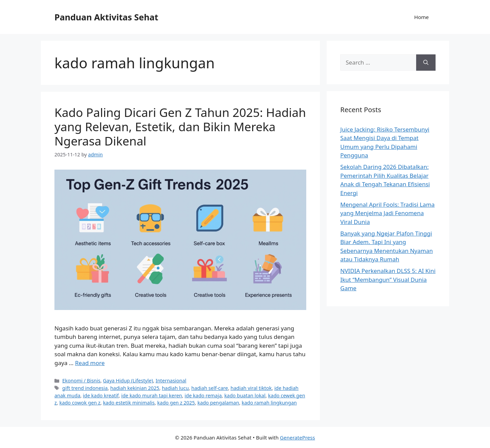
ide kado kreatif (101, 395)
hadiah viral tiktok (251, 388)
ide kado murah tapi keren (152, 395)
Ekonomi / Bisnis (81, 381)
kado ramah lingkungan (269, 403)
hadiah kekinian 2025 (135, 388)
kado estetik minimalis (129, 403)
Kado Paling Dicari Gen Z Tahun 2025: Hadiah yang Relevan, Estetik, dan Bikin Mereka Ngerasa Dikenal (180, 127)
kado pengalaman (218, 403)
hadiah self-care (210, 388)
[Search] (426, 63)
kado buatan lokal (245, 395)
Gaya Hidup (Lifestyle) (128, 381)
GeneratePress (298, 437)
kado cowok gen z (80, 403)
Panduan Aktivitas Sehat (106, 17)
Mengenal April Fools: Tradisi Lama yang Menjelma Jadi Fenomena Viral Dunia (387, 213)
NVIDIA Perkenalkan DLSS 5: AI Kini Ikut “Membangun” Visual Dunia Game (388, 279)
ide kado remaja (203, 395)
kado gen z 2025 (176, 403)
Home (421, 17)
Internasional (171, 381)
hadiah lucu (175, 388)
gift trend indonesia (85, 388)
